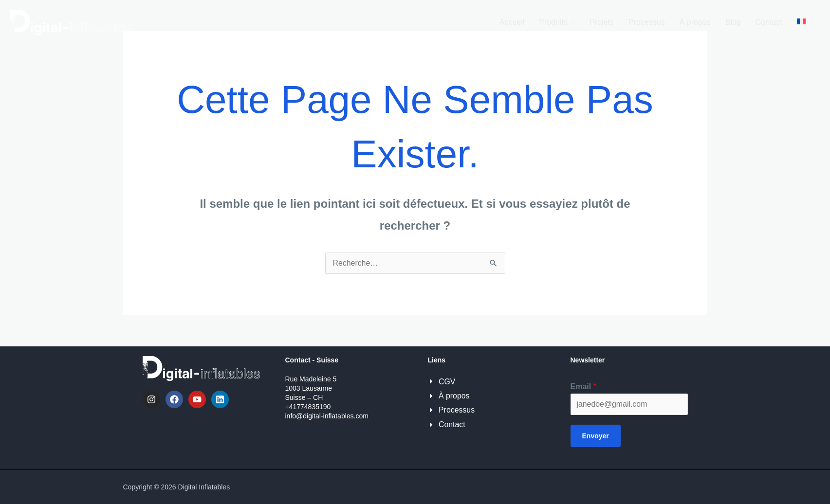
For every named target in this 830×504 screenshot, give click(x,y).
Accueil (512, 22)
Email (583, 387)
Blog (733, 22)
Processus (647, 22)
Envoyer (596, 436)
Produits (557, 22)
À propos (695, 22)
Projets (602, 22)
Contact (769, 22)
